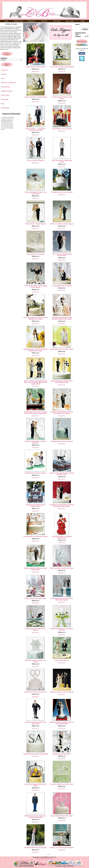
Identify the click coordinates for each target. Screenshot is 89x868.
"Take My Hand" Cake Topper (35, 254)
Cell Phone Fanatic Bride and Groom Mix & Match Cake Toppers (62, 413)
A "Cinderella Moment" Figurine (62, 286)
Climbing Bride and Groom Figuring (62, 441)
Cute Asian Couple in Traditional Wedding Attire (62, 537)
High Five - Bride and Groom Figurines (62, 692)
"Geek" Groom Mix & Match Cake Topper (62, 161)
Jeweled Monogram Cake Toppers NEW (35, 754)
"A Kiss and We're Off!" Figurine (35, 67)
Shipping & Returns (7, 91)
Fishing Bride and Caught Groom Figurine (35, 629)
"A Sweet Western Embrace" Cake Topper (62, 98)
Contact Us (5, 70)
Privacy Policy (5, 95)
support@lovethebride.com (44, 859)
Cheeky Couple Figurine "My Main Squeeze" (35, 442)
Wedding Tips (5, 108)
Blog (3, 104)
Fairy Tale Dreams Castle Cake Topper (62, 568)
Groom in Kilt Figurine (62, 660)
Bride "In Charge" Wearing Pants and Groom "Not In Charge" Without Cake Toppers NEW (35, 382)
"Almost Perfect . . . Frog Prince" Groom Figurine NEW (36, 129)
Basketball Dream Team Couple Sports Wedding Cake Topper (35, 350)
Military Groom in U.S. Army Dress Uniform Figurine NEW (35, 817)
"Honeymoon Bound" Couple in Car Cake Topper (36, 193)
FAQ (3, 78)
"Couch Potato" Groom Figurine (62, 129)
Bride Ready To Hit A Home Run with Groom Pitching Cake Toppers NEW (36, 413)
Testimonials (5, 99)
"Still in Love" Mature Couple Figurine (62, 224)
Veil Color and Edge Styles (9, 83)
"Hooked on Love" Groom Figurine (62, 192)
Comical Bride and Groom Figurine (35, 473)
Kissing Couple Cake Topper (62, 754)
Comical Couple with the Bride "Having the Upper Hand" (62, 474)
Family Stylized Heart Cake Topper (35, 598)
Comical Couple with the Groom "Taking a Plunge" (35, 505)
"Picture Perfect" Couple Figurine (36, 224)
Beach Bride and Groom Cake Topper (62, 349)
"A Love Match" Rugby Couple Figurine (62, 67)
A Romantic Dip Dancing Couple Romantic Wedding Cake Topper (62, 318)
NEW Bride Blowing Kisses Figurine (36, 848)
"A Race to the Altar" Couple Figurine (35, 97)
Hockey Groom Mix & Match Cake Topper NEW (36, 723)
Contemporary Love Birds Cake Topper (35, 536)
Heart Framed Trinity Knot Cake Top (35, 692)
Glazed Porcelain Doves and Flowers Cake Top (62, 629)
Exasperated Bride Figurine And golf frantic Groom (35, 569)
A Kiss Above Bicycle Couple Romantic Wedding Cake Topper (36, 318)
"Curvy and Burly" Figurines (35, 160)
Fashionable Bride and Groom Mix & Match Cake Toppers (62, 599)
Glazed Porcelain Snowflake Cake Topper (36, 661)
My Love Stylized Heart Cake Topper (62, 816)
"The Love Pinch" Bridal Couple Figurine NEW (62, 255)
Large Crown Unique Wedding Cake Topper (36, 785)
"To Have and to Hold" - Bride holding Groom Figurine (35, 286)
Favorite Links (6, 87)
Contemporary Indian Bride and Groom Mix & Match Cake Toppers (62, 505)
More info (35, 71)
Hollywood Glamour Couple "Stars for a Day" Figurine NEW (62, 723)
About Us (4, 74)
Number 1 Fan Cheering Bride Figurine (62, 848)
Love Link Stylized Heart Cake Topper (62, 784)
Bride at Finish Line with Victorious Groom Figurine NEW (62, 382)
